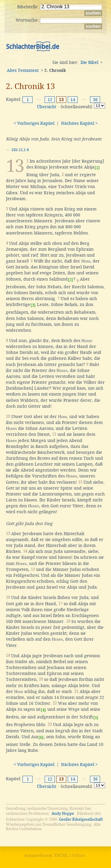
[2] (71, 280)
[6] (41, 737)
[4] (43, 710)
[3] (33, 305)
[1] (97, 168)
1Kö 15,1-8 (20, 150)
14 (73, 100)
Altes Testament (23, 70)
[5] (96, 718)
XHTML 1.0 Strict (70, 855)
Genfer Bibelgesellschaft (81, 819)
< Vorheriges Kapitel (34, 123)
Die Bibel (89, 62)
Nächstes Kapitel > (79, 123)
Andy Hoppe (63, 813)
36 (95, 100)
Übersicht (47, 107)
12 (50, 100)
